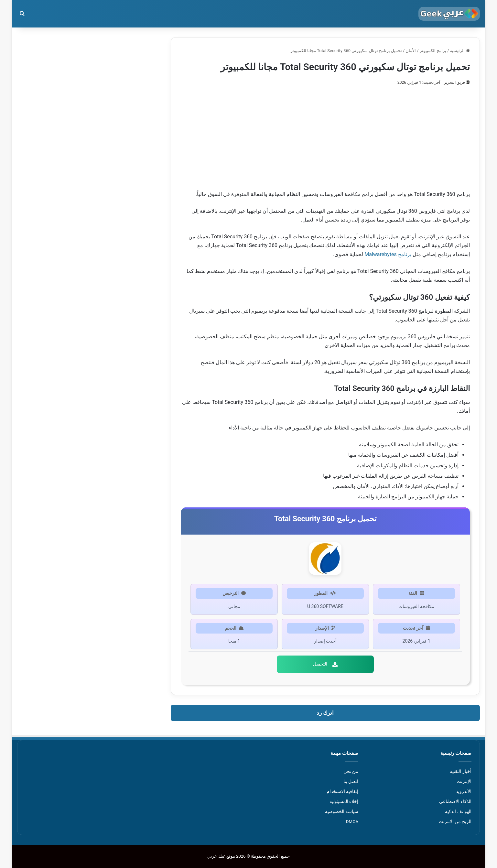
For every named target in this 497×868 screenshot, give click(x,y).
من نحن (351, 771)
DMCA (352, 821)
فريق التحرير (454, 82)
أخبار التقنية (460, 771)
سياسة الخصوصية (342, 811)
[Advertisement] (325, 135)
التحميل (325, 664)
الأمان (411, 51)
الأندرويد (464, 791)
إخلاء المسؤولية (344, 801)
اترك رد (325, 713)
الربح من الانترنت (455, 821)
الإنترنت (464, 781)
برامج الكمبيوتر (433, 51)
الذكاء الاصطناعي (455, 801)
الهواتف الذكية (458, 811)
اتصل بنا (351, 781)
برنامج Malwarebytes (388, 254)
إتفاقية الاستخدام (342, 791)
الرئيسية (460, 51)
